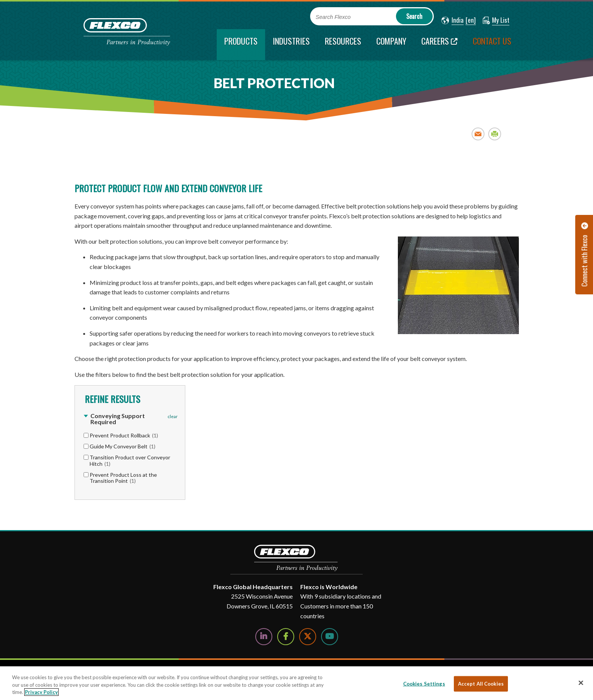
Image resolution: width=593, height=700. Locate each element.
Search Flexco (333, 17)
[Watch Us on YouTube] (330, 637)
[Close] (581, 683)
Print (495, 134)
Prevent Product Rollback (124, 435)
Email (478, 134)
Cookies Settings (424, 683)
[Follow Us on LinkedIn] (264, 637)
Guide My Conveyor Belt (123, 446)
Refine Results (111, 399)
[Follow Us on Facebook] (286, 637)
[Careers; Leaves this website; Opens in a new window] (439, 45)
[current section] (241, 45)
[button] (453, 20)
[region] (296, 683)
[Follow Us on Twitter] (308, 637)
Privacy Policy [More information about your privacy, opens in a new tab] (41, 692)
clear (173, 416)
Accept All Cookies (481, 683)
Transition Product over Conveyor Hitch (130, 460)
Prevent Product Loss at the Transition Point (123, 478)
